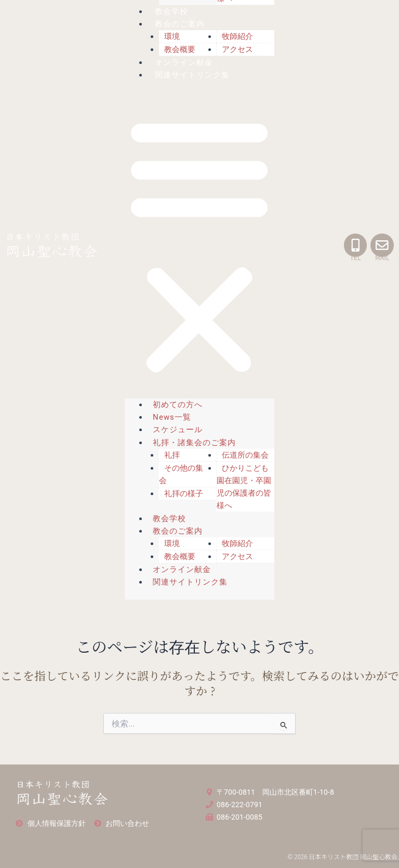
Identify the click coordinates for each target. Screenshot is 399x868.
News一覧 (172, 417)
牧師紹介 (237, 36)
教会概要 (180, 49)
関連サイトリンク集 (193, 75)
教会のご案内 (180, 24)
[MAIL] (382, 245)
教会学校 (172, 11)
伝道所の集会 (245, 455)
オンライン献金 (184, 62)
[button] (199, 246)
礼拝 (172, 455)
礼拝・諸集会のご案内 (194, 443)
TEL (355, 257)
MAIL (382, 257)
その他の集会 (181, 474)
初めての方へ (178, 405)
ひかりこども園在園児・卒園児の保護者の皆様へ (244, 487)
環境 (172, 36)
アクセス (237, 49)
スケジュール (178, 430)
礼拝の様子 (184, 494)
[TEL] (355, 245)
